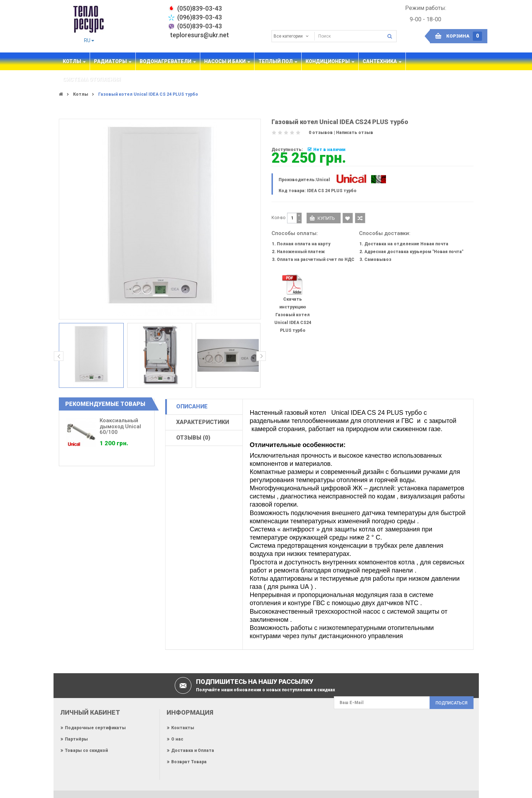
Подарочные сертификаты (95, 728)
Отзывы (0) (193, 438)
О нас (177, 739)
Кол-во (278, 218)
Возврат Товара (189, 762)
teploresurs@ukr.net (200, 35)
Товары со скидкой (86, 750)
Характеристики (203, 422)
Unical (323, 180)
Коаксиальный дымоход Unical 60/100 (120, 426)
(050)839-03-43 (200, 26)
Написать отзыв (355, 133)
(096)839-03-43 (200, 17)
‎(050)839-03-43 (200, 8)
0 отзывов (321, 133)
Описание (192, 406)
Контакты (183, 728)
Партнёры (76, 739)
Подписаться (452, 703)
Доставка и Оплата (193, 750)
